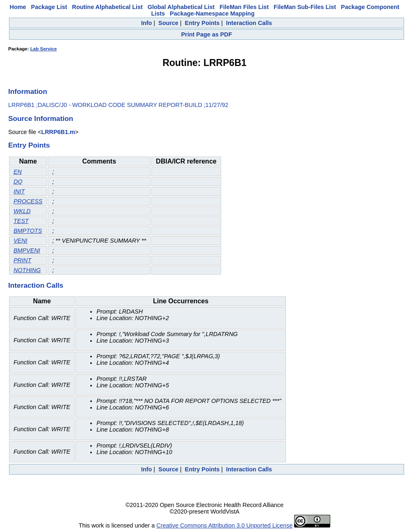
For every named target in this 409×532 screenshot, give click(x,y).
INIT (19, 191)
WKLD (22, 211)
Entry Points (202, 23)
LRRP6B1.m (58, 132)
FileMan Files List (244, 7)
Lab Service (44, 49)
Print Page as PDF (207, 34)
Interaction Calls (249, 23)
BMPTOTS (28, 231)
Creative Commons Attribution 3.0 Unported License (224, 525)
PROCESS (28, 201)
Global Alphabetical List (181, 7)
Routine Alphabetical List (107, 7)
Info (146, 23)
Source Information (41, 118)
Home (18, 7)
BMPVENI (27, 250)
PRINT (22, 260)
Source (168, 23)
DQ (18, 182)
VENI (21, 241)
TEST (21, 221)
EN (18, 172)
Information (28, 91)
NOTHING (27, 270)
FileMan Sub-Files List (305, 7)
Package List (49, 7)
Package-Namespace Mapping (212, 14)
